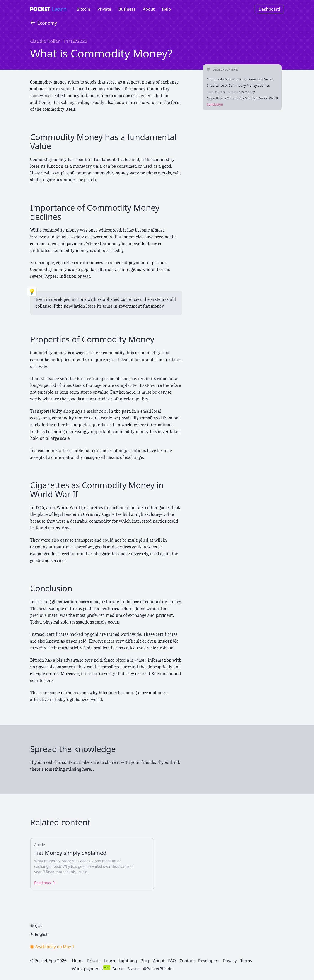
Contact (187, 961)
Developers (209, 961)
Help (166, 9)
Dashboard (269, 9)
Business (127, 9)
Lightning (128, 961)
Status (133, 969)
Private (104, 9)
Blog (145, 961)
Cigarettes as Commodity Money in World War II (242, 98)
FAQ (172, 961)
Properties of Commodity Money (231, 92)
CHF (36, 926)
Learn (59, 9)
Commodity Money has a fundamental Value (240, 79)
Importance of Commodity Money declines (238, 85)
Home (78, 961)
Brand (118, 969)
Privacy (230, 961)
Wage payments (87, 969)
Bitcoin (84, 9)
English (39, 934)
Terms (246, 961)
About (149, 9)
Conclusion (215, 104)
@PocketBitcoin (158, 969)
